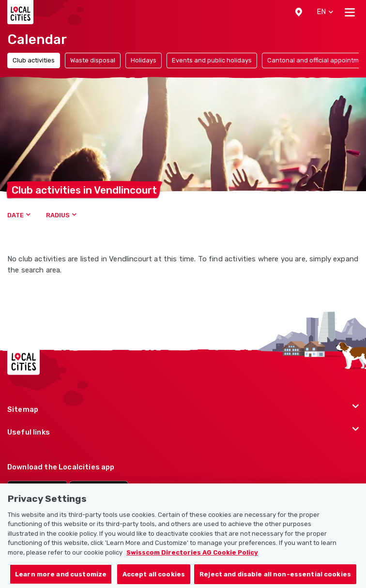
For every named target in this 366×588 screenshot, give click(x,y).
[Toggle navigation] (350, 12)
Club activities (34, 60)
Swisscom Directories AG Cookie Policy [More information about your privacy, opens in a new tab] (192, 561)
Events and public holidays (212, 60)
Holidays (144, 60)
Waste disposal (93, 60)
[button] (299, 12)
